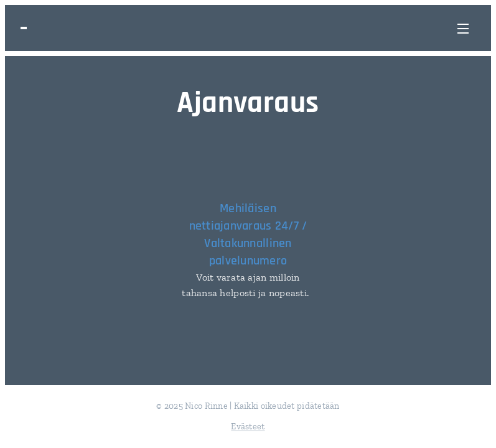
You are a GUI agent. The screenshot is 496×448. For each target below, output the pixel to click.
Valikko (463, 29)
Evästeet (248, 427)
